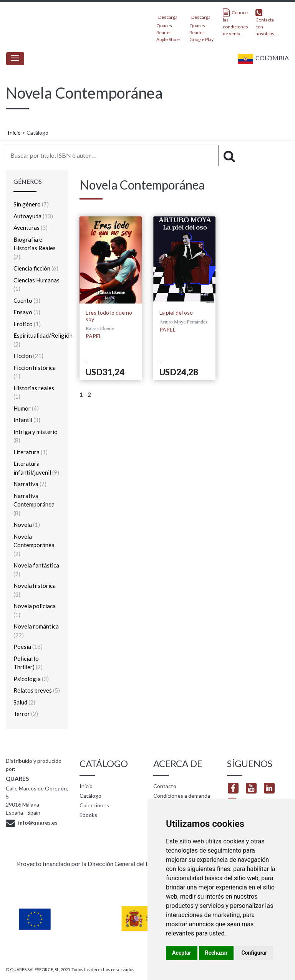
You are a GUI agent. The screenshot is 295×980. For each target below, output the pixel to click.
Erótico (27, 324)
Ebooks (88, 815)
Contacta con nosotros (265, 22)
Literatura (31, 452)
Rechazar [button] (216, 953)
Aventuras (31, 228)
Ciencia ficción (36, 268)
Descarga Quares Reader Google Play (201, 26)
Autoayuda (33, 216)
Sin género (31, 204)
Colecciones (94, 805)
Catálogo (90, 796)
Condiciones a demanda (182, 796)
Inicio (14, 133)
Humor (26, 408)
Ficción (28, 356)
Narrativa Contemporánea (34, 504)
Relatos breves (37, 690)
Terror (26, 714)
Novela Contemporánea (34, 545)
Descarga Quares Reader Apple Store (168, 26)
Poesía (28, 647)
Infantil (27, 420)
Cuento (27, 300)
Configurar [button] (254, 953)
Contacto (165, 786)
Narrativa (30, 484)
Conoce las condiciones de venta (235, 22)
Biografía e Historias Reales (35, 248)
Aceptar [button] (182, 953)
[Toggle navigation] (15, 59)
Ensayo (27, 312)
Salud (24, 702)
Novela (27, 525)
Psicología (31, 679)
